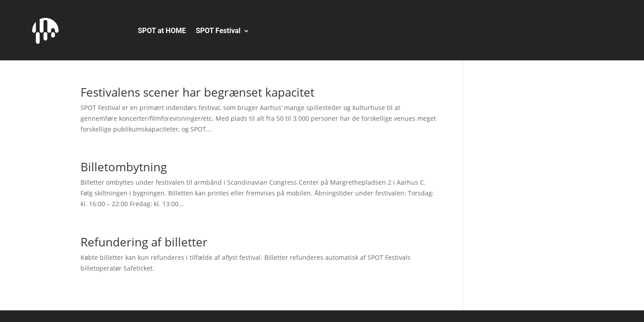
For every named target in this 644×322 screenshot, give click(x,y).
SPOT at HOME (162, 31)
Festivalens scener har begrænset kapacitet (197, 92)
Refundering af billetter (144, 242)
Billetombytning (124, 167)
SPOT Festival (218, 31)
